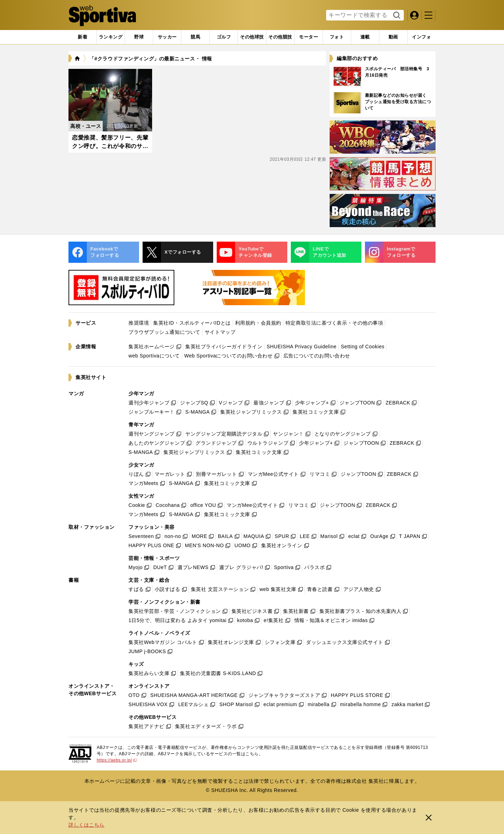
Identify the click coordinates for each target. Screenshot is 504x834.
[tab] (139, 37)
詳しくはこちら (86, 825)
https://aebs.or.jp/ (117, 760)
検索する (396, 16)
